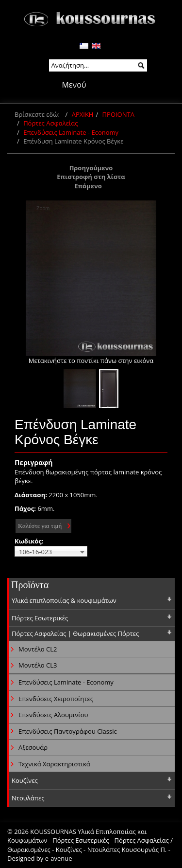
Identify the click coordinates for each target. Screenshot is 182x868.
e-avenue (59, 858)
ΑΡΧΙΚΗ (83, 114)
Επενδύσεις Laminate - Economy (71, 132)
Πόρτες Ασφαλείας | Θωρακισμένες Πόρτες (75, 633)
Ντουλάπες (28, 798)
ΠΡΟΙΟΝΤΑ (118, 114)
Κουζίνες (25, 780)
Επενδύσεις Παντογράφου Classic (68, 731)
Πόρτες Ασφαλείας (50, 123)
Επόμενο (88, 186)
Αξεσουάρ (33, 747)
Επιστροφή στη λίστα (91, 177)
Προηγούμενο (91, 168)
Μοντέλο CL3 (38, 665)
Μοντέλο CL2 (38, 649)
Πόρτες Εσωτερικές (40, 618)
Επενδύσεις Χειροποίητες (56, 699)
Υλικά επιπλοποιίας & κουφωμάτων (64, 600)
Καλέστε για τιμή (40, 526)
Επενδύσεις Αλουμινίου (53, 715)
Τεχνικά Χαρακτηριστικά (54, 764)
